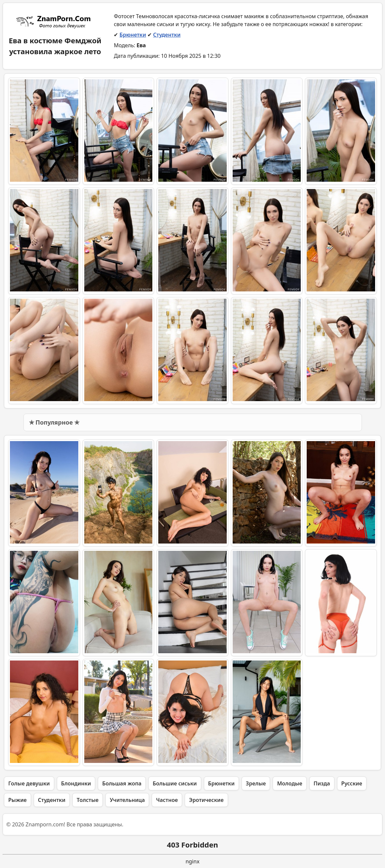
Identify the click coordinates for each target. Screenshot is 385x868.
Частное (167, 800)
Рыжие (18, 800)
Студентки (167, 35)
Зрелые (256, 783)
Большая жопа (122, 783)
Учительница (127, 800)
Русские (352, 783)
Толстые (88, 800)
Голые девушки (29, 783)
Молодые (289, 783)
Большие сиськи (175, 783)
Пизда (322, 783)
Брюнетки (133, 35)
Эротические (206, 800)
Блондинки (76, 783)
